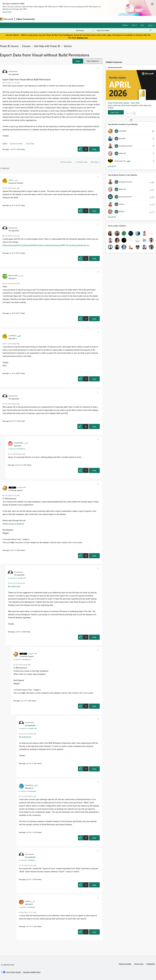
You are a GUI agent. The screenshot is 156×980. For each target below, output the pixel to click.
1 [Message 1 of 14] (10, 149)
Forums (40, 19)
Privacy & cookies (125, 964)
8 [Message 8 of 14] (26, 879)
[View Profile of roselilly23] (12, 335)
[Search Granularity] (85, 30)
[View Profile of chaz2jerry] (29, 785)
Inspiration (51, 19)
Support (102, 19)
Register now (82, 38)
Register (125, 25)
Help (142, 25)
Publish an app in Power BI (13, 524)
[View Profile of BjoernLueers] (13, 275)
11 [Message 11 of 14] (10, 373)
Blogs (83, 19)
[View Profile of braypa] (28, 901)
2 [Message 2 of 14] (10, 550)
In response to (17, 449)
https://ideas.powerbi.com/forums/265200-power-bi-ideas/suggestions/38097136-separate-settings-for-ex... (46, 245)
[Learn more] (116, 112)
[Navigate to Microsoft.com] (7, 19)
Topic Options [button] (92, 61)
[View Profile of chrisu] (11, 180)
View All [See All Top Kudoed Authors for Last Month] (112, 217)
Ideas (61, 19)
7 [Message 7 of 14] (26, 926)
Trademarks (151, 964)
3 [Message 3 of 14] (15, 632)
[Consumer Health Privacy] (32, 972)
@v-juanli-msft (14, 586)
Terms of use (139, 964)
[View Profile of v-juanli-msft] (21, 487)
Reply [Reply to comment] (94, 211)
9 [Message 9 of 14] (10, 421)
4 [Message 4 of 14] (21, 701)
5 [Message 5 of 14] (26, 763)
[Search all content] (124, 30)
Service (68, 46)
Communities (72, 19)
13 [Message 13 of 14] (10, 253)
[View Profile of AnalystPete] (18, 443)
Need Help (30, 144)
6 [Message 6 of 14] (26, 832)
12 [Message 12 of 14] (10, 313)
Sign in (134, 25)
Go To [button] (150, 25)
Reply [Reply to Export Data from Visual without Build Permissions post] (94, 149)
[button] (78, 61)
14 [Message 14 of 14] (10, 205)
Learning (92, 19)
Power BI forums (9, 46)
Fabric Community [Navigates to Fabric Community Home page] (26, 19)
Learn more (7, 12)
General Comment (16, 144)
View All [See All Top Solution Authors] (112, 166)
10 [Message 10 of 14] (16, 465)
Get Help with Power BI (47, 46)
